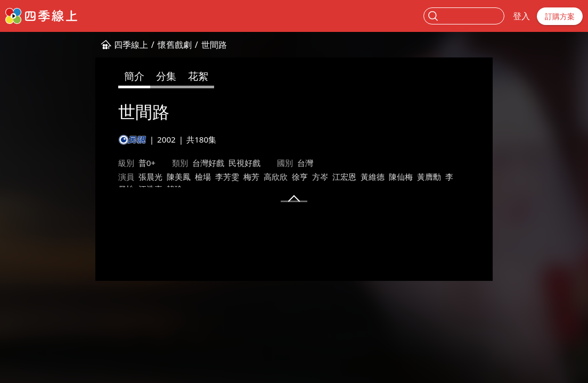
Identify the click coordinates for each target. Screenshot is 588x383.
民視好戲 (176, 163)
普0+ (79, 163)
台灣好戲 (140, 163)
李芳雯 (159, 177)
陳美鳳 (111, 177)
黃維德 (304, 177)
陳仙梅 (333, 177)
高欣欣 (207, 177)
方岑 (252, 177)
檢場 (135, 177)
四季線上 (63, 45)
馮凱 (107, 190)
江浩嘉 (417, 177)
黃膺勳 (361, 177)
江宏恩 (276, 177)
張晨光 (82, 177)
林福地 (82, 190)
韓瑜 (442, 177)
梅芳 (183, 177)
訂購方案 (560, 16)
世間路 (146, 45)
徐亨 (232, 177)
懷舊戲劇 (107, 45)
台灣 (237, 163)
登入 (521, 16)
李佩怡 (389, 177)
